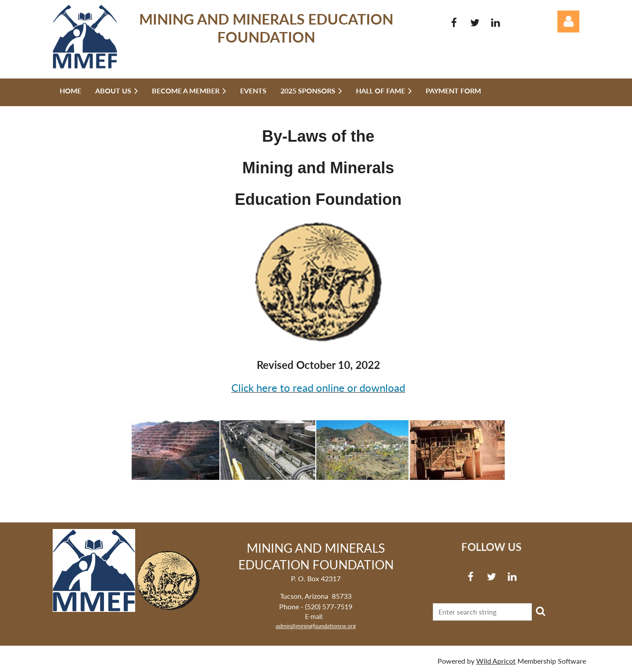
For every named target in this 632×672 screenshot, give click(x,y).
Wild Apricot (496, 661)
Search (540, 611)
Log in (568, 21)
